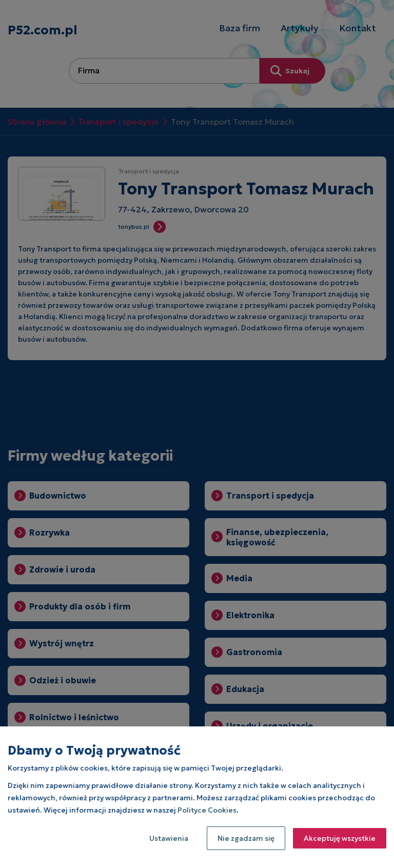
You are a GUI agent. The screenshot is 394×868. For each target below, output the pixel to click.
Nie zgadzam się (246, 838)
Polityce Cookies (207, 810)
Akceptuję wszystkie (340, 838)
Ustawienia (169, 838)
